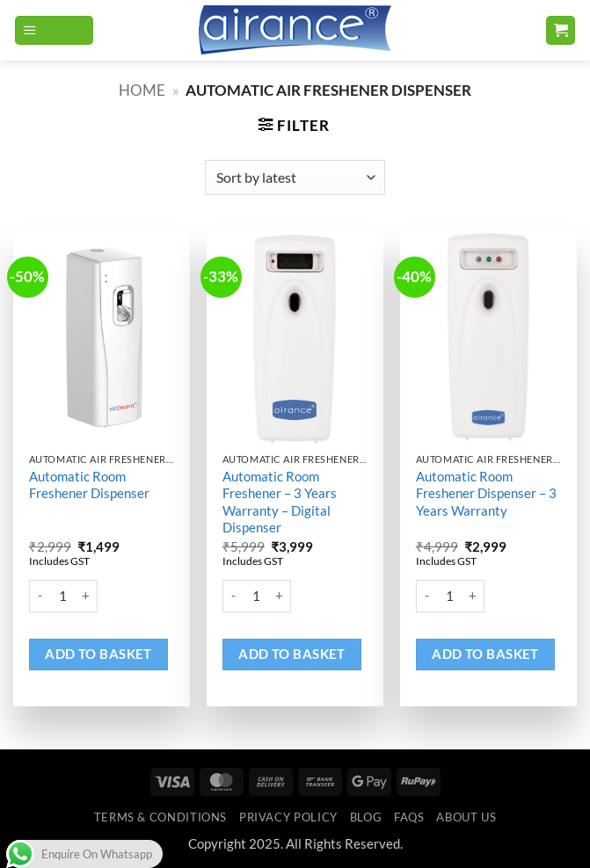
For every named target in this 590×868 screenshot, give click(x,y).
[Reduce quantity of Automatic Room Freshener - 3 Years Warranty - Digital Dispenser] (233, 597)
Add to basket (98, 654)
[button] (54, 31)
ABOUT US (466, 817)
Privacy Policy (288, 817)
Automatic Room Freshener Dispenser (89, 485)
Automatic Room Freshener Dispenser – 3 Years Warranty (486, 493)
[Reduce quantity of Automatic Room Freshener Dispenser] (40, 597)
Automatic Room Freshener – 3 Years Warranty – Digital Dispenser (280, 502)
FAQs (409, 817)
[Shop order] (295, 177)
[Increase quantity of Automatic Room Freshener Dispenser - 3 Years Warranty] (474, 597)
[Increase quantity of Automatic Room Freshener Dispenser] (87, 597)
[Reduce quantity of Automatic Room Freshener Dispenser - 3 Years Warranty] (426, 597)
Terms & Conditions (160, 817)
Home (142, 90)
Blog (366, 817)
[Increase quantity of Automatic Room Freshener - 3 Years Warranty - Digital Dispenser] (280, 597)
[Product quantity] (63, 597)
